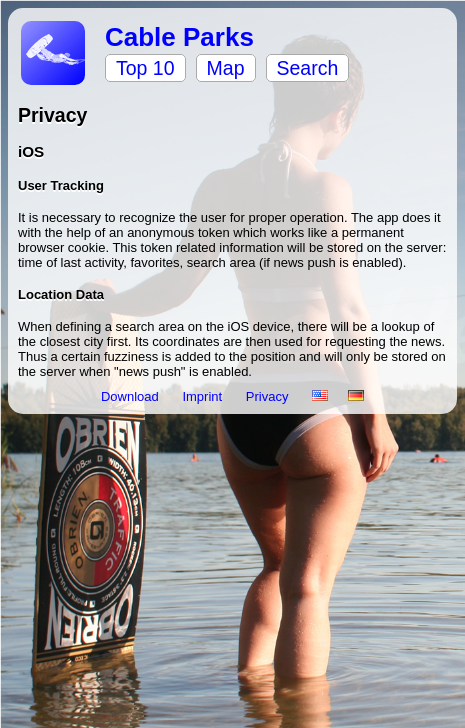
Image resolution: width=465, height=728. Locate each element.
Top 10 (145, 68)
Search (308, 68)
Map (226, 68)
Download (131, 396)
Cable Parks (179, 37)
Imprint (203, 396)
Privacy (269, 396)
